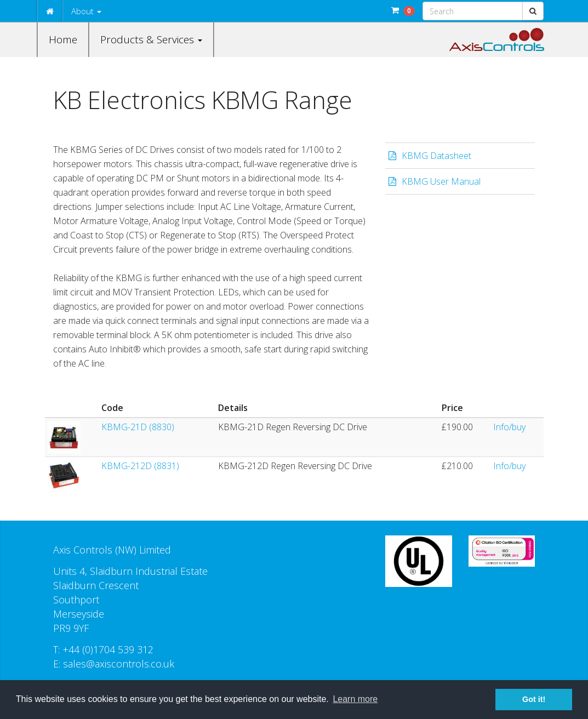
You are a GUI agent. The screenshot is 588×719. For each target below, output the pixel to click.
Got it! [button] (534, 699)
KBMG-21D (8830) (138, 427)
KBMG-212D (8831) (140, 466)
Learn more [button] (355, 699)
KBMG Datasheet (436, 156)
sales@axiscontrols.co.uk (119, 664)
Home (63, 39)
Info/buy (509, 427)
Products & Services (151, 39)
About (86, 11)
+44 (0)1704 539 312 (108, 649)
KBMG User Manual (441, 181)
